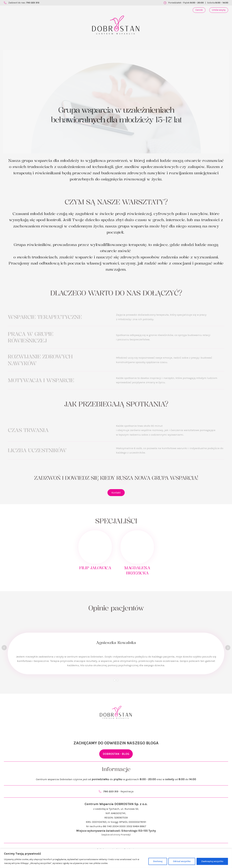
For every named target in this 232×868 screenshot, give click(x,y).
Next (228, 648)
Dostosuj (158, 861)
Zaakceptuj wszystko (212, 861)
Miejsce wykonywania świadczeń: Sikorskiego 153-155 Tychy (116, 831)
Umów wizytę (219, 10)
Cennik (199, 10)
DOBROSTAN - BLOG (116, 754)
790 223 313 (33, 3)
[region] (116, 858)
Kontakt (116, 493)
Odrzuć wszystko (182, 861)
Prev (4, 648)
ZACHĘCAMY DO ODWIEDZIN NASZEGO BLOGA (116, 743)
